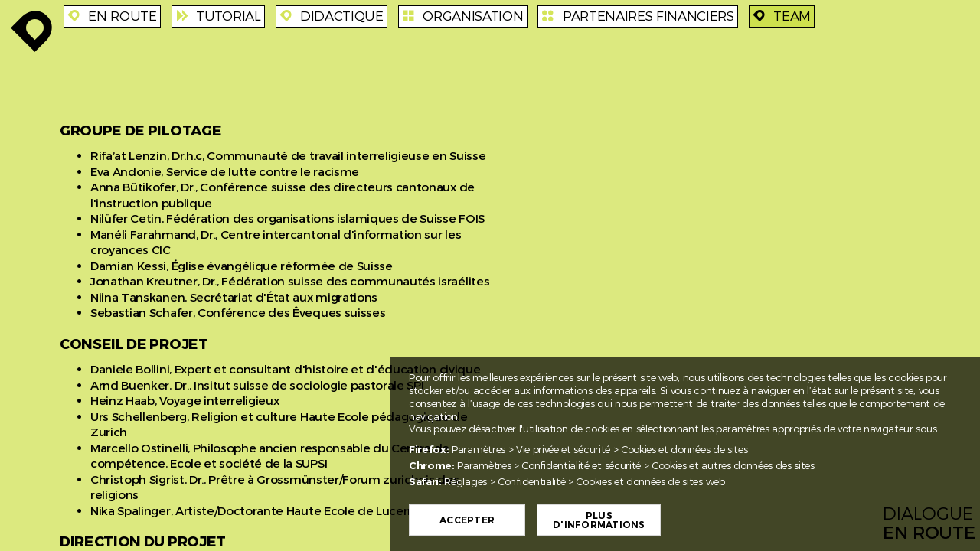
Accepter (467, 520)
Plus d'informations (599, 520)
